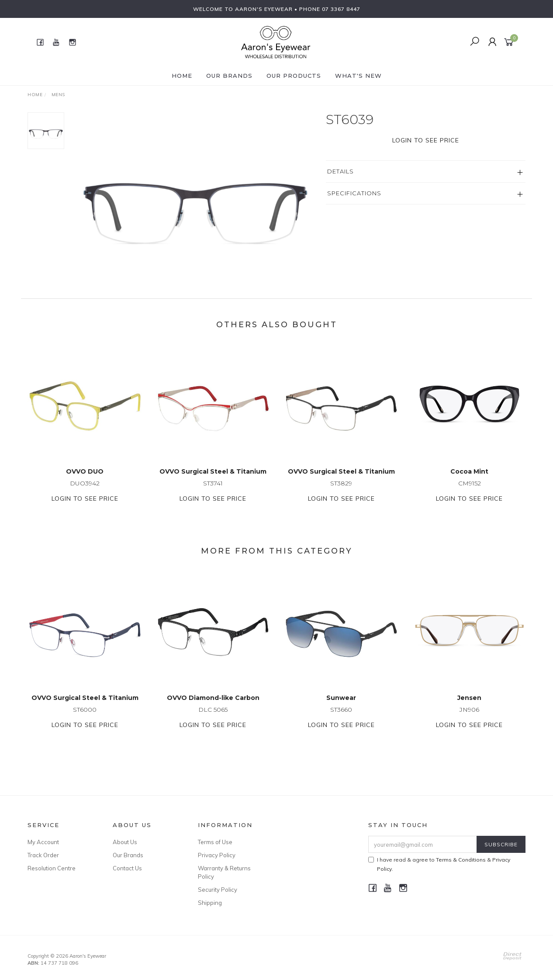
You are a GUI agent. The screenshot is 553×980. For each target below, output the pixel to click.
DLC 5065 (213, 717)
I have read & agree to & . (439, 864)
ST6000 (85, 717)
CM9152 (470, 491)
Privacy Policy (217, 855)
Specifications (354, 193)
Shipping (210, 903)
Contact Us (127, 868)
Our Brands (229, 76)
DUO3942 (85, 491)
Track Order (43, 855)
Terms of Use (215, 842)
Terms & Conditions (461, 860)
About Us (125, 842)
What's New (358, 76)
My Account (43, 842)
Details (340, 171)
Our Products (294, 76)
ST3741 (213, 491)
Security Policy (218, 890)
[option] (195, 191)
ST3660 (341, 717)
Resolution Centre (52, 868)
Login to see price (426, 140)
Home (182, 76)
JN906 (469, 717)
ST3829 (341, 491)
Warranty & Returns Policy (224, 872)
